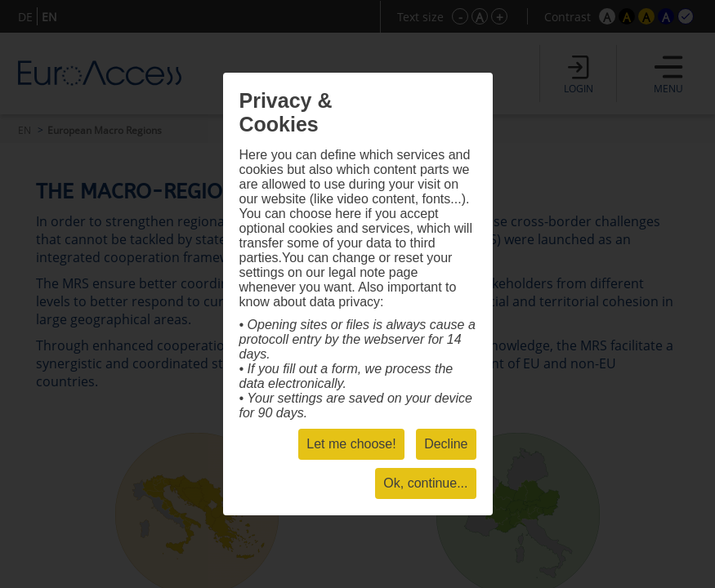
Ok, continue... (425, 483)
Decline (446, 444)
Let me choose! (351, 444)
